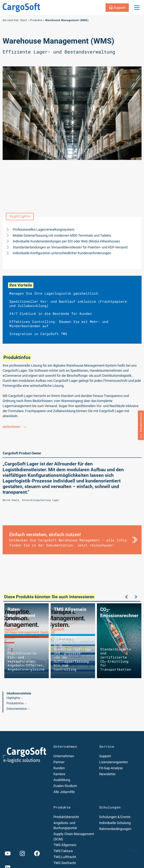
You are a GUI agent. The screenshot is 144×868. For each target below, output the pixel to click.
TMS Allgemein (65, 846)
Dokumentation (17, 710)
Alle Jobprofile (64, 793)
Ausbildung (62, 781)
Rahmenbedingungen (115, 830)
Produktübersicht (66, 818)
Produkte (36, 20)
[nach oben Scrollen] (135, 846)
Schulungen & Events (115, 818)
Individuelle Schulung (115, 824)
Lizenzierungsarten (114, 764)
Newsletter (107, 775)
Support (105, 758)
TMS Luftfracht (65, 858)
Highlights (13, 699)
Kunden (59, 770)
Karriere (59, 775)
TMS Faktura (63, 852)
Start (24, 20)
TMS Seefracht (65, 864)
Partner (59, 764)
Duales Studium (65, 787)
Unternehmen (64, 758)
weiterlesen (15, 427)
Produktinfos (15, 705)
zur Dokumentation (141, 425)
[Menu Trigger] (137, 7)
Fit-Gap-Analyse (111, 770)
